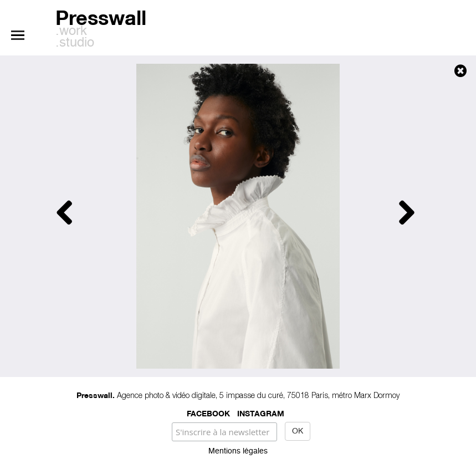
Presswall (101, 16)
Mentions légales (238, 451)
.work (71, 32)
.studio (75, 43)
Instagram (261, 413)
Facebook (208, 413)
